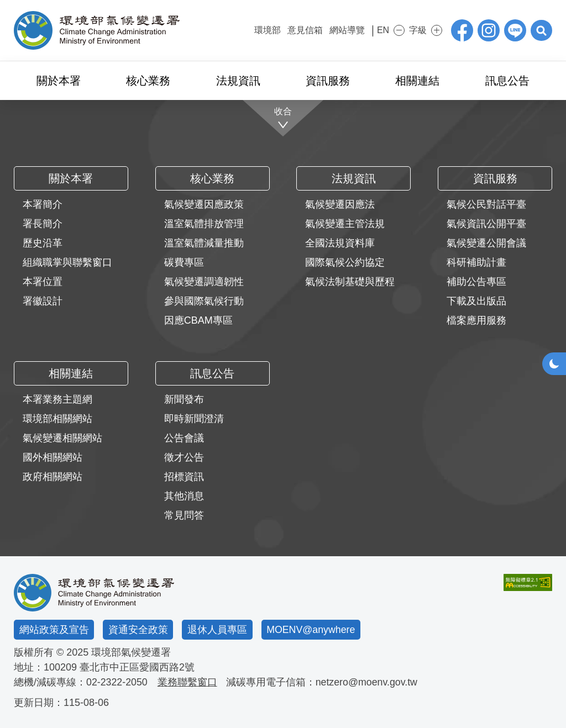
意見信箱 (298, 30)
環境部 (260, 30)
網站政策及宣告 (54, 630)
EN (379, 30)
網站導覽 (340, 30)
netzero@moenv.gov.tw (368, 682)
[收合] (283, 118)
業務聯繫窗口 (188, 682)
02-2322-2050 (117, 682)
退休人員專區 (217, 630)
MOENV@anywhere (311, 630)
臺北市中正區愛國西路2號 (137, 667)
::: (240, 29)
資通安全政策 (138, 630)
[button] (541, 30)
